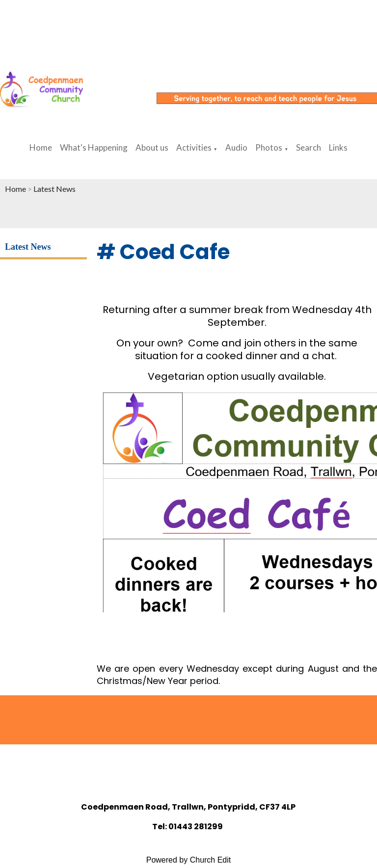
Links (338, 147)
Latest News (54, 189)
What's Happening (94, 147)
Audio (236, 147)
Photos (269, 147)
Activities (194, 147)
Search (309, 147)
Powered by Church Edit (189, 860)
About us (152, 147)
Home (41, 147)
